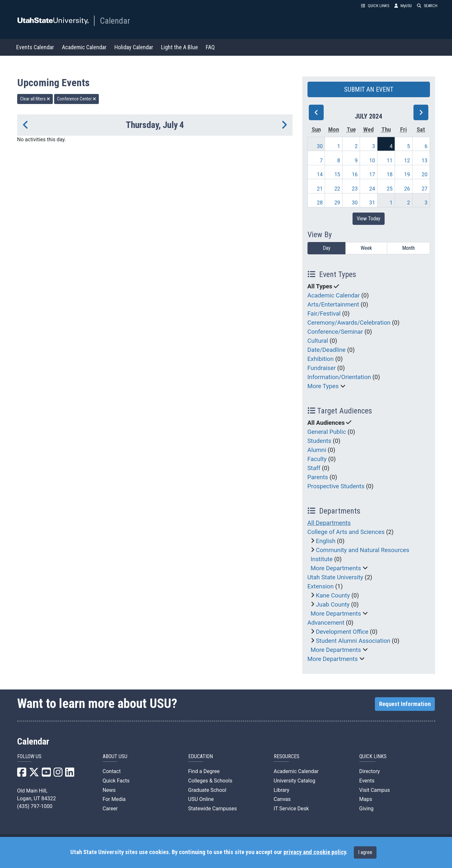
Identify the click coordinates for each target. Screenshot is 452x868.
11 (389, 161)
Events (367, 781)
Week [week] (366, 248)
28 (320, 203)
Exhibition (321, 359)
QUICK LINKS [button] (375, 6)
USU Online (201, 799)
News (109, 790)
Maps (366, 799)
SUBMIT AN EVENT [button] (369, 89)
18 (389, 174)
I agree (365, 852)
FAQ (210, 47)
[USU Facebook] (22, 774)
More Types (323, 386)
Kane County (333, 596)
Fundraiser (322, 368)
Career (110, 809)
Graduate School (207, 790)
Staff (314, 468)
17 (372, 174)
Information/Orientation (339, 377)
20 (424, 174)
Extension (321, 586)
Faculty (317, 459)
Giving (366, 809)
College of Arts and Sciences (346, 532)
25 (389, 189)
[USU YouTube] (46, 774)
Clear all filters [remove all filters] (35, 99)
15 (337, 174)
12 (407, 161)
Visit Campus (375, 790)
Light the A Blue (180, 47)
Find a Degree (204, 771)
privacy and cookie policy (315, 852)
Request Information (405, 704)
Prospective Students (336, 486)
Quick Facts (116, 781)
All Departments (329, 523)
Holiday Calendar (134, 47)
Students (319, 441)
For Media (114, 799)
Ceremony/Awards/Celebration (349, 323)
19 (407, 174)
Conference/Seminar (335, 332)
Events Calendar (35, 47)
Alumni (317, 450)
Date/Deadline (327, 350)
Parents (318, 477)
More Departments (336, 568)
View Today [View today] (369, 219)
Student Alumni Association (353, 641)
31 (372, 203)
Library (282, 790)
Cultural (318, 341)
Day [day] (327, 248)
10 (372, 161)
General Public (327, 432)
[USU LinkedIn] (70, 774)
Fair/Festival (324, 314)
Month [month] (408, 248)
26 (407, 189)
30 (320, 146)
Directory (370, 771)
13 (424, 161)
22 (337, 189)
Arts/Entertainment (333, 305)
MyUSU (403, 6)
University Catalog (295, 781)
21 (320, 189)
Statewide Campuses (213, 809)
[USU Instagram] (58, 774)
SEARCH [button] (427, 6)
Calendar (115, 21)
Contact (112, 771)
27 (424, 189)
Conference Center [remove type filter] (77, 99)
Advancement (326, 623)
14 (320, 174)
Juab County (333, 605)
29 (337, 203)
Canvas (282, 799)
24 (372, 189)
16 (355, 174)
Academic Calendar (84, 47)
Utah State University (335, 577)
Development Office (342, 632)
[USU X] (34, 774)
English (326, 541)
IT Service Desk (291, 809)
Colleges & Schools (210, 781)
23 (355, 189)
